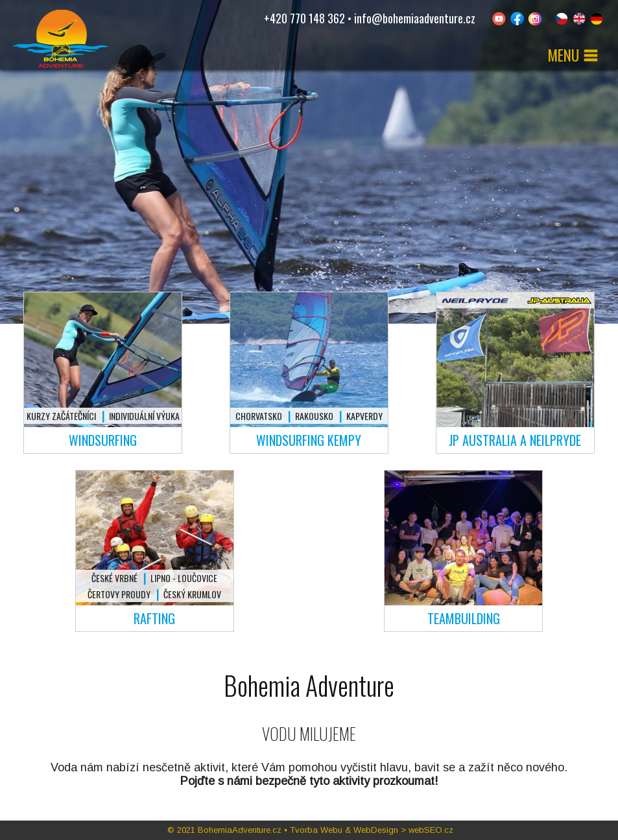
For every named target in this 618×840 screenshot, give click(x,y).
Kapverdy (364, 416)
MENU (573, 55)
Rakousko (314, 416)
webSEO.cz (431, 830)
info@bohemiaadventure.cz (415, 18)
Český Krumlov (192, 594)
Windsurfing (103, 440)
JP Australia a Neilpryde (515, 440)
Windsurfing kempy (309, 440)
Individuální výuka (144, 416)
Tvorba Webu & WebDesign (344, 830)
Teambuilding (464, 618)
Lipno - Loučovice (184, 578)
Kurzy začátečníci (61, 416)
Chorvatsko (259, 416)
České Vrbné (114, 578)
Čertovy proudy (119, 594)
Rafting (154, 618)
